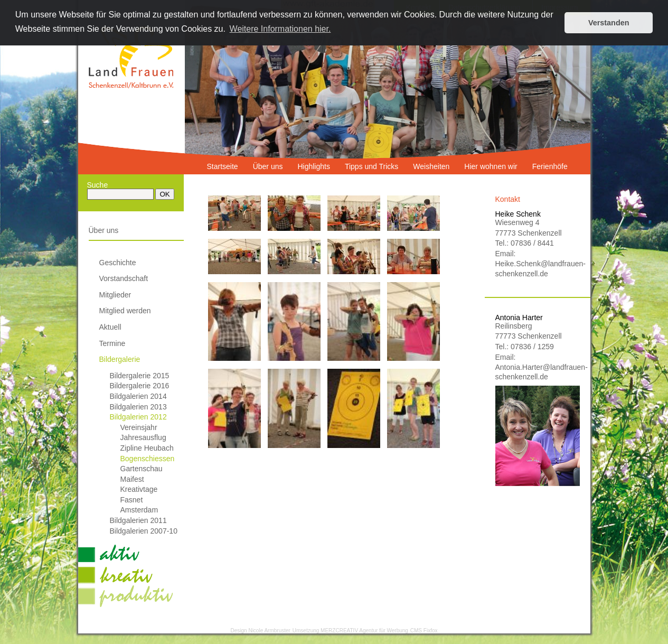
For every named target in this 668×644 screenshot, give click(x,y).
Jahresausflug (143, 437)
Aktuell (110, 327)
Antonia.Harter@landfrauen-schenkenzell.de (538, 372)
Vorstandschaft (124, 278)
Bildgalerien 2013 (138, 407)
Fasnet (132, 500)
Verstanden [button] (609, 23)
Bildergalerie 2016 (140, 386)
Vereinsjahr (139, 427)
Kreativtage (139, 489)
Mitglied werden (125, 311)
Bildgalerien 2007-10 (144, 531)
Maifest (132, 479)
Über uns (104, 230)
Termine (112, 343)
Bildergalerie (120, 359)
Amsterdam (139, 510)
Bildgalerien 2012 (138, 417)
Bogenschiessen (148, 459)
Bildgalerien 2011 (138, 520)
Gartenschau (142, 469)
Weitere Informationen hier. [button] (280, 29)
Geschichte (118, 263)
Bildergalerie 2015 (140, 376)
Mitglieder (115, 295)
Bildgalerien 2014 (138, 396)
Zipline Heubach (147, 448)
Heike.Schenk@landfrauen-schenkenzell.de (538, 268)
